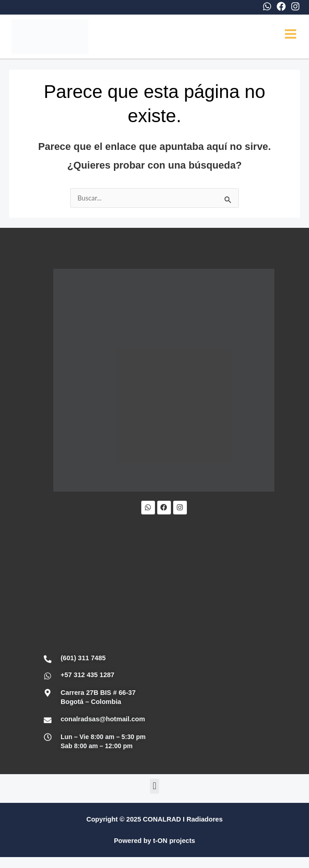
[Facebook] (281, 6)
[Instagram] (295, 6)
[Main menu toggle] (291, 35)
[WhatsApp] (267, 6)
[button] (154, 788)
